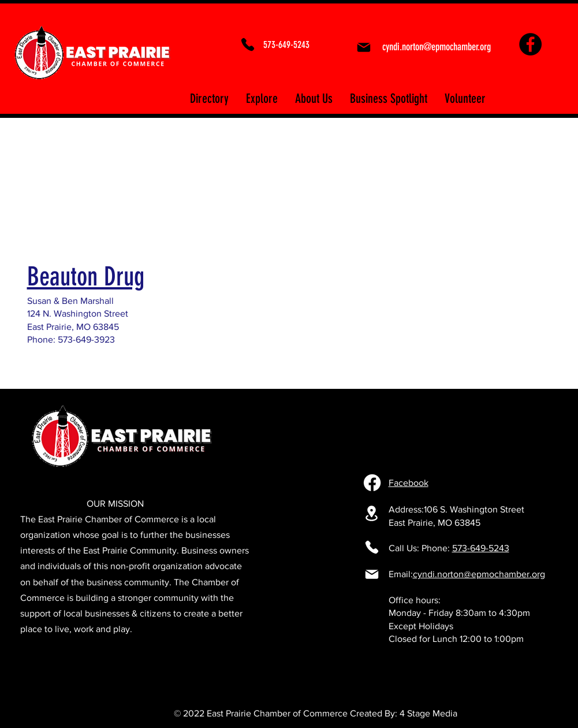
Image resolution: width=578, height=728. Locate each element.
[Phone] (248, 44)
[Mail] (364, 47)
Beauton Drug (86, 276)
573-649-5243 (481, 548)
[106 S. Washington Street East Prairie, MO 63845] (372, 513)
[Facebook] (530, 44)
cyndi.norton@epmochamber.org (479, 574)
